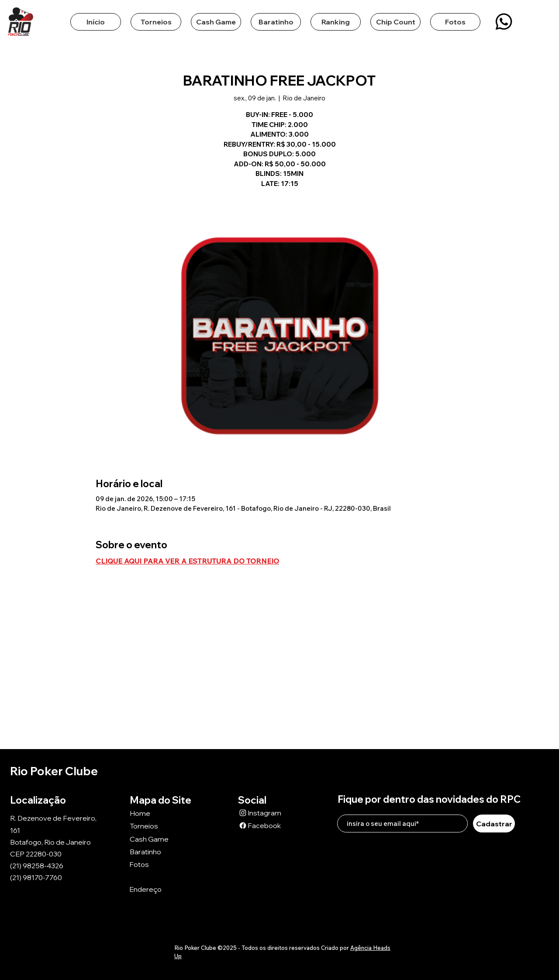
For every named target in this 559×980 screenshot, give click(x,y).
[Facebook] (269, 825)
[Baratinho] (161, 851)
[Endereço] (160, 889)
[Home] (161, 813)
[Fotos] (160, 864)
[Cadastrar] (494, 824)
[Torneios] (161, 826)
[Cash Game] (161, 839)
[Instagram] (269, 813)
